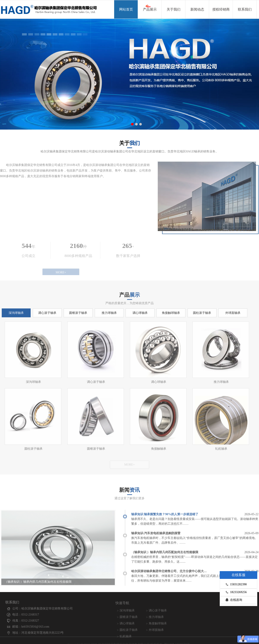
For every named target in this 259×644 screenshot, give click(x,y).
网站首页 (126, 9)
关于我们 (174, 9)
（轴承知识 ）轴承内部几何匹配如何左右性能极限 (38, 584)
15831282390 (235, 584)
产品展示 (150, 7)
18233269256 (235, 592)
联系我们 (245, 9)
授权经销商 (221, 9)
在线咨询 (233, 600)
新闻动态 (197, 9)
